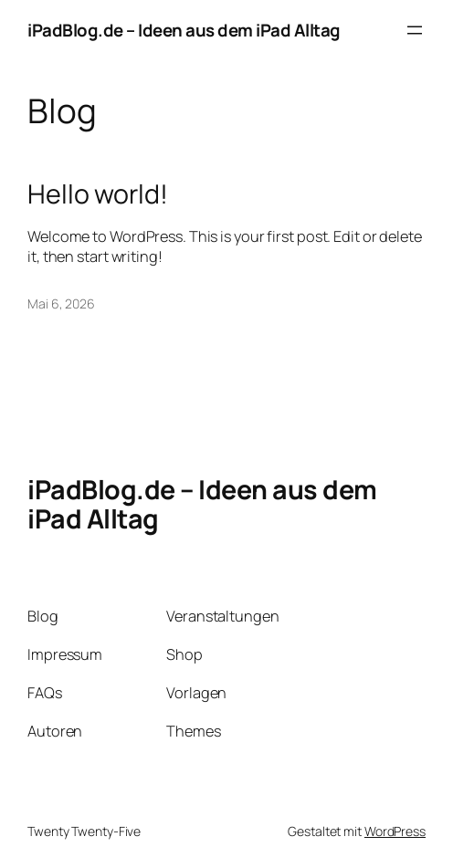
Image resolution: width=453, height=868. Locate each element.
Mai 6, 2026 (61, 303)
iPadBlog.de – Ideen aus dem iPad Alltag (184, 30)
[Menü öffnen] (415, 30)
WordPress (395, 831)
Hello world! (98, 193)
